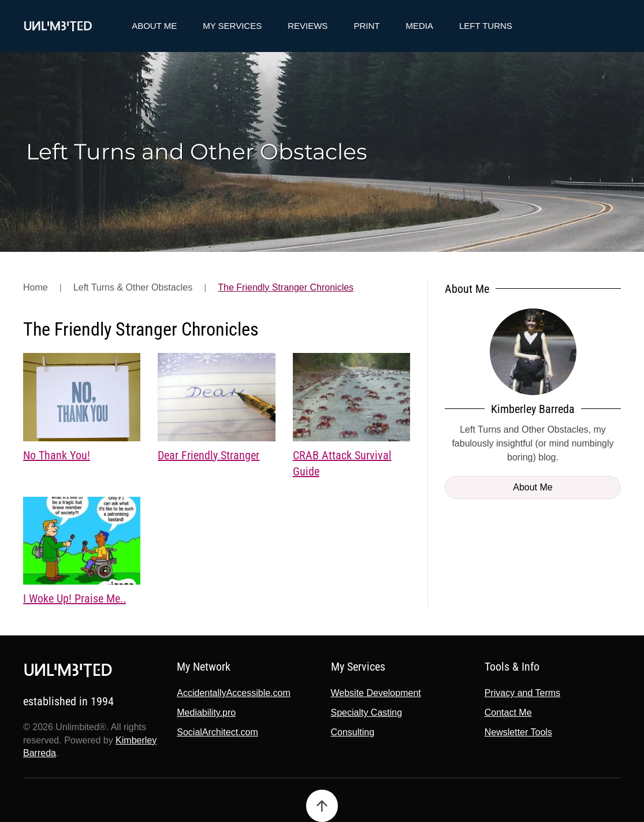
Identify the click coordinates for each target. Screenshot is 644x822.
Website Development (374, 693)
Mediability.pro (205, 713)
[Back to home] (58, 26)
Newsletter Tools (517, 732)
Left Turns (486, 26)
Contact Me (507, 713)
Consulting (351, 732)
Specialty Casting (365, 713)
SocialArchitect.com (216, 732)
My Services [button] (232, 26)
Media (419, 26)
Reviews (308, 26)
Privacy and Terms (521, 693)
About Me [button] (154, 26)
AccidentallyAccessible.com (232, 693)
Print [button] (366, 26)
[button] (320, 806)
